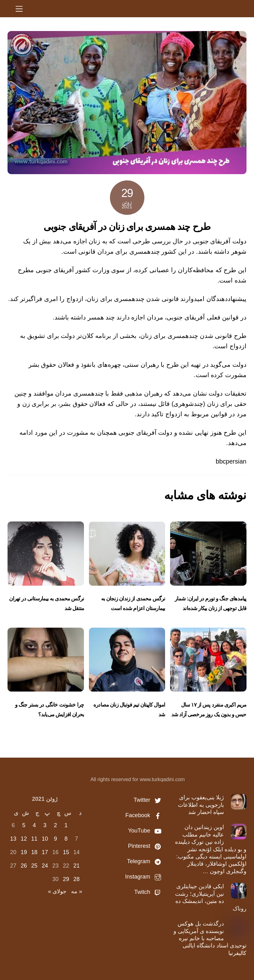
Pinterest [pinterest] (146, 846)
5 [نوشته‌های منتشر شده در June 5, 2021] (24, 825)
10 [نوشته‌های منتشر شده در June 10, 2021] (45, 839)
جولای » (57, 891)
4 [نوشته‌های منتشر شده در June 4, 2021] (34, 825)
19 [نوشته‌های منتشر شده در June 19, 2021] (24, 852)
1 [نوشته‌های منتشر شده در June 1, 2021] (66, 825)
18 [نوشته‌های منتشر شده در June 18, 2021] (34, 852)
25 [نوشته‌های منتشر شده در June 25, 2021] (34, 866)
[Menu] (19, 8)
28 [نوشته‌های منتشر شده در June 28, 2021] (76, 879)
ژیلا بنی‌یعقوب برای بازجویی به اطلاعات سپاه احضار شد (201, 805)
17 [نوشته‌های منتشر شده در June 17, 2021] (45, 852)
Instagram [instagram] (145, 877)
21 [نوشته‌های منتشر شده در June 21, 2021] (76, 866)
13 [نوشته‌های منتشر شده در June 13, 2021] (13, 839)
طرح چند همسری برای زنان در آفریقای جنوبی (127, 227)
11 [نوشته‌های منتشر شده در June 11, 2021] (34, 839)
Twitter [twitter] (149, 800)
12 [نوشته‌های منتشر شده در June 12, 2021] (24, 839)
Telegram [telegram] (145, 861)
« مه (77, 891)
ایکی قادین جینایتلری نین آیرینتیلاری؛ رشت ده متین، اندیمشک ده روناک (211, 897)
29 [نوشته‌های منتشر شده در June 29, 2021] (66, 879)
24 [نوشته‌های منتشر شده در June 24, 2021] (45, 866)
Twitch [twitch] (149, 892)
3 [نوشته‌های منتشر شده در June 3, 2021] (45, 825)
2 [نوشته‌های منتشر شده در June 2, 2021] (55, 825)
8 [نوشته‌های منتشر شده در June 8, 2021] (66, 839)
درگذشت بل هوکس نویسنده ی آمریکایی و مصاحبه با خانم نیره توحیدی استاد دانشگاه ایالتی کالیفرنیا (210, 938)
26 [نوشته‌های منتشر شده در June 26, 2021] (24, 866)
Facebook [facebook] (145, 815)
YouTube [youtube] (146, 831)
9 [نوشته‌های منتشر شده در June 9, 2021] (55, 839)
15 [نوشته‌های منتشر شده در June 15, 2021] (66, 852)
